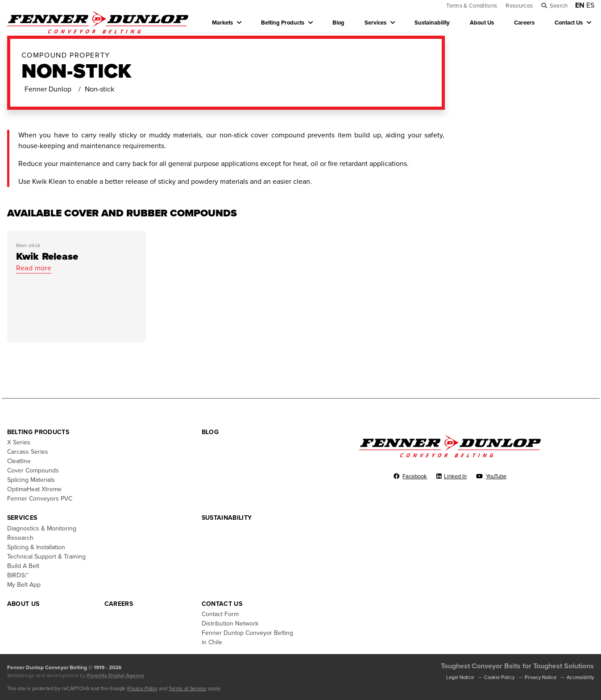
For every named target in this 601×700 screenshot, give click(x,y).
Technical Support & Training (46, 557)
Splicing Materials (31, 480)
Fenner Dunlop (48, 89)
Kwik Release (47, 256)
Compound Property (66, 55)
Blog (338, 23)
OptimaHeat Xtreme (34, 489)
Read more (34, 268)
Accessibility (580, 677)
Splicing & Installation (36, 547)
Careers (524, 23)
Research (20, 538)
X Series (19, 442)
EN (580, 5)
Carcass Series (28, 452)
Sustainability (432, 23)
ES (590, 5)
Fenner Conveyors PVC (40, 499)
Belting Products (283, 23)
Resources (519, 6)
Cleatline (19, 461)
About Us (482, 23)
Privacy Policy (142, 689)
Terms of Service (187, 689)
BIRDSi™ (18, 575)
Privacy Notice (541, 677)
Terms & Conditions (472, 6)
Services (375, 23)
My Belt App (24, 585)
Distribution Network (230, 623)
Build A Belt (23, 566)
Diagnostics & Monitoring (42, 528)
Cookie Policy (499, 677)
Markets (222, 23)
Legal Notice (460, 677)
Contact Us (569, 23)
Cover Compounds (33, 470)
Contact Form (220, 614)
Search (559, 6)
